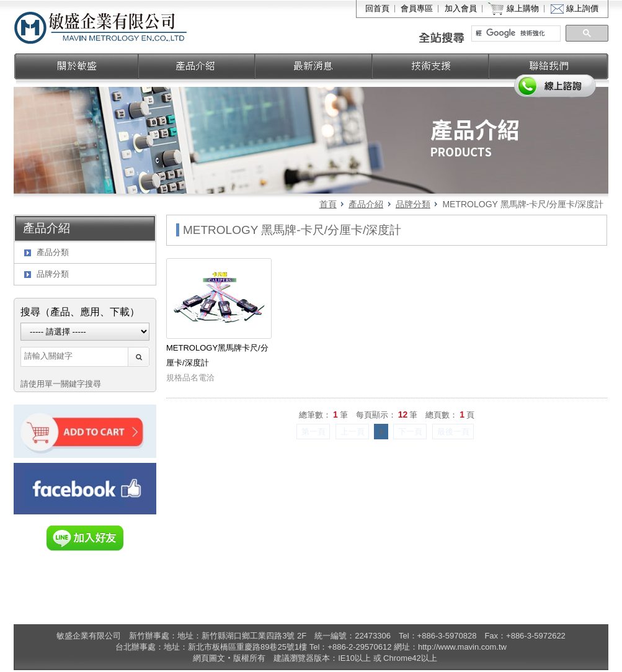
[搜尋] (517, 34)
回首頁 (377, 8)
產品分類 (53, 252)
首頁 (328, 204)
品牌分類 (413, 204)
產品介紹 (366, 204)
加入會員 (461, 8)
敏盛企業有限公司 (101, 27)
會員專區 (417, 8)
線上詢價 (582, 8)
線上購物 (523, 8)
